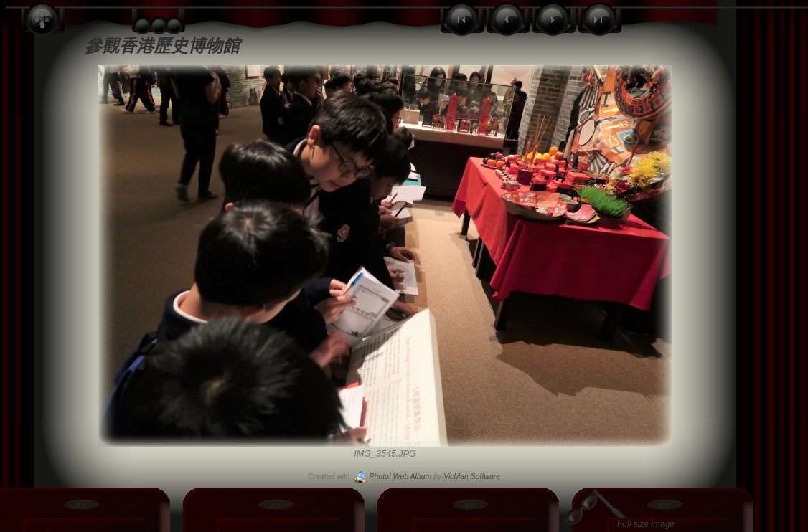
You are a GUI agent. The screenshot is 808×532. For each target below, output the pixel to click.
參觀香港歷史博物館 (162, 46)
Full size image (646, 524)
